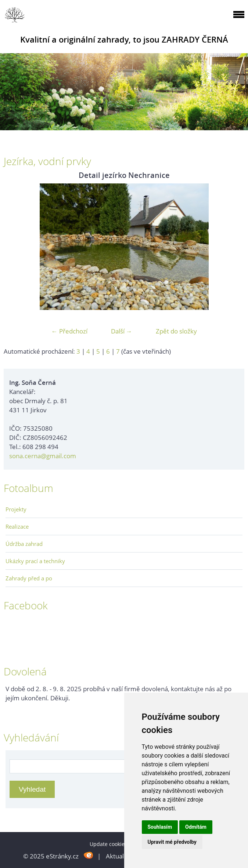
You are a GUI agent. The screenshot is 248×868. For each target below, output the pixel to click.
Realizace (17, 526)
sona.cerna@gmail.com (43, 456)
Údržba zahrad (24, 544)
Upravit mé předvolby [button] (172, 842)
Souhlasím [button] (160, 827)
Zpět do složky (176, 331)
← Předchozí (69, 331)
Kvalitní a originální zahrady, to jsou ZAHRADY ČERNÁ (124, 39)
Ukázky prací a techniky (35, 561)
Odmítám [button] (196, 827)
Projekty (16, 509)
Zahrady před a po (29, 578)
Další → (122, 331)
